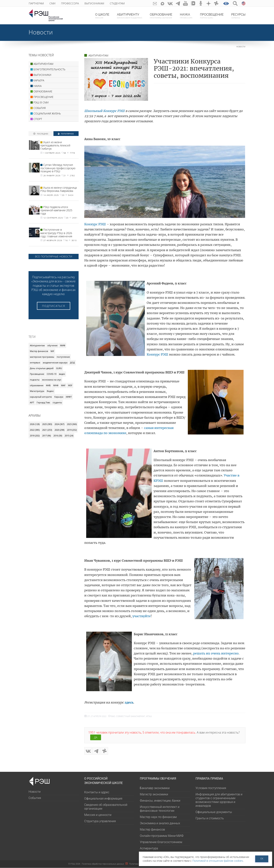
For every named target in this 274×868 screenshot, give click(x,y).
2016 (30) (58, 436)
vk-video (193, 3)
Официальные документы (214, 812)
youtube (185, 3)
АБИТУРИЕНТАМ (98, 55)
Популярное (66, 134)
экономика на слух (52, 380)
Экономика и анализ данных (160, 823)
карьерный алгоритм (41, 397)
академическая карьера (55, 363)
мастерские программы (42, 357)
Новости (41, 32)
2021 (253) (47, 430)
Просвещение (37, 374)
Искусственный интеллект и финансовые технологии (160, 809)
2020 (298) (59, 430)
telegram (177, 3)
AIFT (32, 402)
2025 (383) (47, 424)
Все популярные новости (54, 256)
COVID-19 (52, 374)
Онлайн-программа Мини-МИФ (162, 836)
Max (161, 3)
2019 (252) (72, 430)
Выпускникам (94, 3)
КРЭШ (149, 716)
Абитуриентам (37, 345)
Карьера (59, 397)
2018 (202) (35, 436)
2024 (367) (59, 424)
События (35, 798)
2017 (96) (47, 436)
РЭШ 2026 (74, 864)
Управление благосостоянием (161, 842)
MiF (52, 351)
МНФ (56, 385)
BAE (113, 716)
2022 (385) (35, 430)
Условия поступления (211, 788)
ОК (262, 859)
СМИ (52, 3)
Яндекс (50, 391)
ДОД (72, 363)
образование (37, 385)
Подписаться (54, 306)
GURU (59, 368)
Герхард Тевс (43, 402)
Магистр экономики (154, 795)
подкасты (35, 380)
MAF (63, 385)
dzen (208, 3)
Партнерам (36, 3)
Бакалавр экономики (155, 788)
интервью (35, 363)
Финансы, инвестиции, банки (160, 801)
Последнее (41, 134)
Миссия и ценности (98, 815)
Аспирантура (149, 849)
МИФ (63, 345)
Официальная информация (103, 799)
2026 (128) (35, 424)
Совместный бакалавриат (131, 716)
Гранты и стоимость (210, 818)
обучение (52, 345)
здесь (129, 702)
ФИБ (48, 385)
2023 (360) (72, 424)
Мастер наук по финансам (158, 817)
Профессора (70, 3)
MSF (70, 385)
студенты (57, 402)
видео (62, 374)
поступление (63, 357)
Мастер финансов (39, 351)
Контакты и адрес (97, 792)
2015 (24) (69, 436)
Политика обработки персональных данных (103, 864)
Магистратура (37, 391)
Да (96, 737)
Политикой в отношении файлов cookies (218, 861)
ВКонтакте (169, 3)
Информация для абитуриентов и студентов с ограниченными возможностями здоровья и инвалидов (219, 800)
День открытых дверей (42, 368)
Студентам (117, 3)
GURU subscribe (154, 3)
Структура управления (100, 821)
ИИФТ (69, 397)
